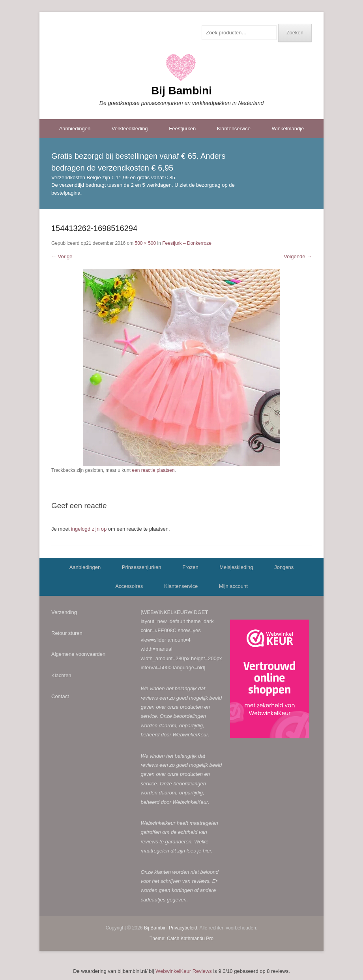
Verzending (64, 612)
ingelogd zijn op (89, 529)
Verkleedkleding (130, 129)
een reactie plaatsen (153, 470)
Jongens (284, 567)
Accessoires (129, 586)
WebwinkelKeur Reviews (184, 971)
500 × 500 (145, 243)
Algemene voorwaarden (78, 654)
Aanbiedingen (75, 129)
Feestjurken (182, 129)
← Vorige (62, 256)
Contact (60, 696)
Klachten (61, 675)
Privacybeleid (183, 928)
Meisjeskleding (236, 567)
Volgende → (298, 256)
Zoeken (295, 33)
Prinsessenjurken (142, 567)
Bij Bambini (181, 91)
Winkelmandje (288, 129)
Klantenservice (234, 129)
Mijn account (233, 586)
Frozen (190, 567)
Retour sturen (67, 633)
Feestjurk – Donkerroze (187, 243)
